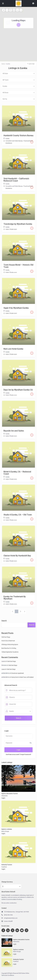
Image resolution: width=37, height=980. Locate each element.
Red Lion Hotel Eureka (13, 349)
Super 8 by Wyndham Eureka (16, 308)
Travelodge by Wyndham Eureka (18, 224)
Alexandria (4, 796)
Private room (13, 229)
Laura (3, 669)
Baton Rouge (5, 831)
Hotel (7, 229)
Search (4, 621)
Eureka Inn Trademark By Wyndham (15, 598)
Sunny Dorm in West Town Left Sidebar (22, 677)
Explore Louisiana (7, 829)
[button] (20, 33)
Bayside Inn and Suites (14, 431)
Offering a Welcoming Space (10, 644)
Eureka (7, 139)
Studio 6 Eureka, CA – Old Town (18, 515)
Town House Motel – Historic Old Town (18, 266)
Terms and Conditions (8, 975)
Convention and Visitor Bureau (14, 141)
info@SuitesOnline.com (11, 918)
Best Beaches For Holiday (9, 648)
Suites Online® (8, 921)
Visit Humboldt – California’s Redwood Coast (16, 180)
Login (18, 750)
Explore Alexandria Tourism (10, 794)
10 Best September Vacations (10, 652)
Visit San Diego (6, 637)
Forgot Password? (26, 754)
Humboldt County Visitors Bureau (18, 135)
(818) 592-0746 (8, 915)
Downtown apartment (18, 673)
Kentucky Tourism (7, 865)
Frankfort (4, 867)
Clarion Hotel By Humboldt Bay (17, 556)
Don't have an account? (13, 754)
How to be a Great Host (8, 641)
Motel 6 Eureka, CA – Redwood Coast (17, 473)
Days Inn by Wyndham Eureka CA (18, 390)
